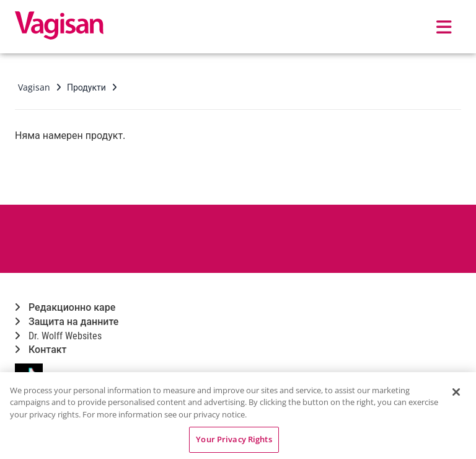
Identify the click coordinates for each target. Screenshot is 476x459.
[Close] (456, 392)
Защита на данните (67, 322)
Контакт (41, 350)
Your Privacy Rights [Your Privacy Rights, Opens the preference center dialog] (234, 439)
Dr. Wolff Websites (58, 336)
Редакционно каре (65, 307)
